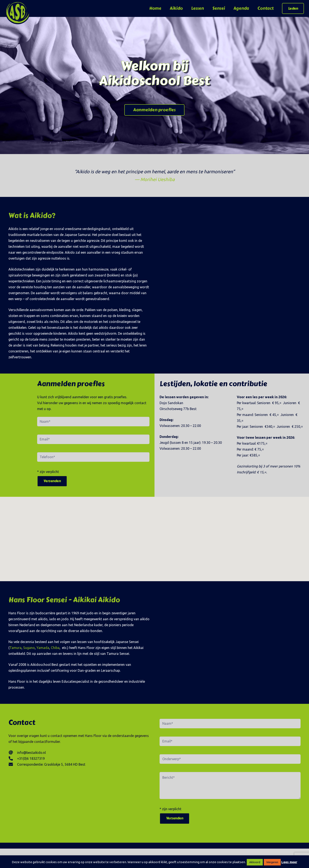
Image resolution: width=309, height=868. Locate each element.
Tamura (16, 648)
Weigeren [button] (272, 862)
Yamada (43, 648)
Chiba (55, 648)
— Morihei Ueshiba (155, 179)
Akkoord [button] (255, 862)
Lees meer (289, 862)
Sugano (29, 648)
